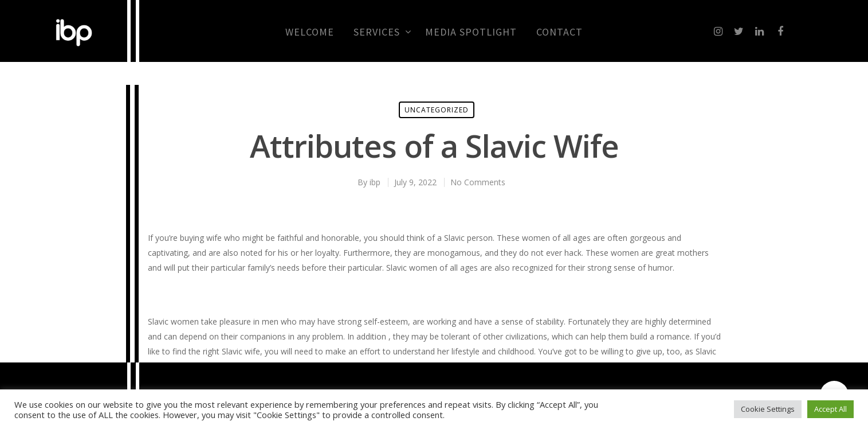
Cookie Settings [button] (768, 409)
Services (382, 32)
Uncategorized (437, 110)
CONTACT (559, 32)
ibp (375, 182)
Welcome (310, 32)
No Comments (478, 182)
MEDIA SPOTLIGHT (471, 32)
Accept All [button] (830, 409)
